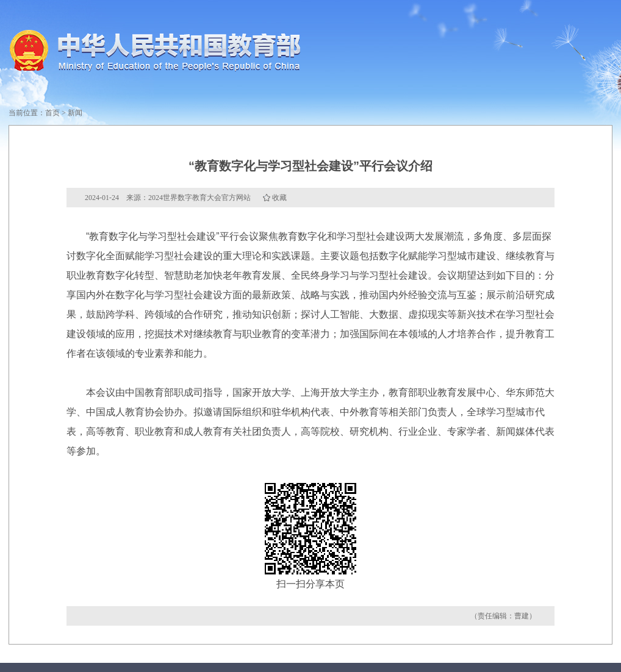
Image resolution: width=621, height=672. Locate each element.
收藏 (279, 198)
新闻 (75, 113)
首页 (52, 113)
